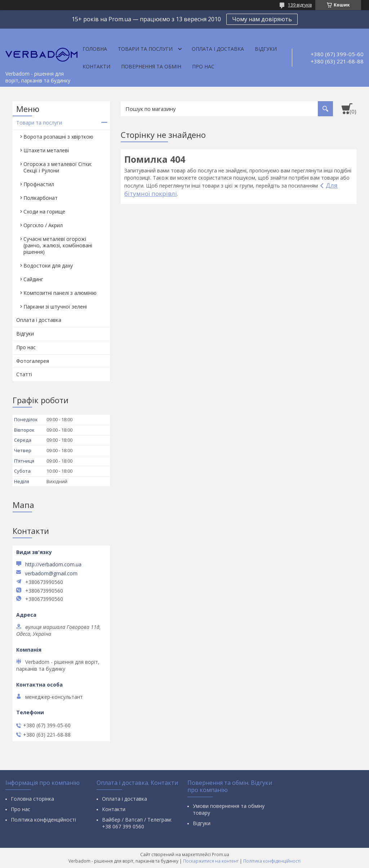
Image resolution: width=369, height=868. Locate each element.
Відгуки (266, 49)
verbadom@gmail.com (51, 574)
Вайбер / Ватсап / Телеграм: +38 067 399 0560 (137, 823)
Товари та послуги (145, 49)
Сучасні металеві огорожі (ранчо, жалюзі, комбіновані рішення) (58, 245)
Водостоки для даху (48, 266)
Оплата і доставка (218, 49)
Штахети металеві (46, 150)
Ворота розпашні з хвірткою (58, 137)
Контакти (96, 66)
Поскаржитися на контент (211, 861)
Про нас (203, 66)
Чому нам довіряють (262, 19)
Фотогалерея (33, 361)
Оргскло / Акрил (43, 225)
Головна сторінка (32, 799)
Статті (24, 374)
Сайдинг (33, 279)
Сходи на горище (44, 212)
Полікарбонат (41, 198)
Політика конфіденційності (43, 820)
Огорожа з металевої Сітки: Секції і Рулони (58, 167)
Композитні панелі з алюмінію (60, 293)
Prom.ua (221, 854)
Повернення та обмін (151, 66)
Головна (95, 49)
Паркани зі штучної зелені (55, 307)
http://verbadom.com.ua (53, 564)
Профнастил (39, 184)
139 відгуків (300, 5)
